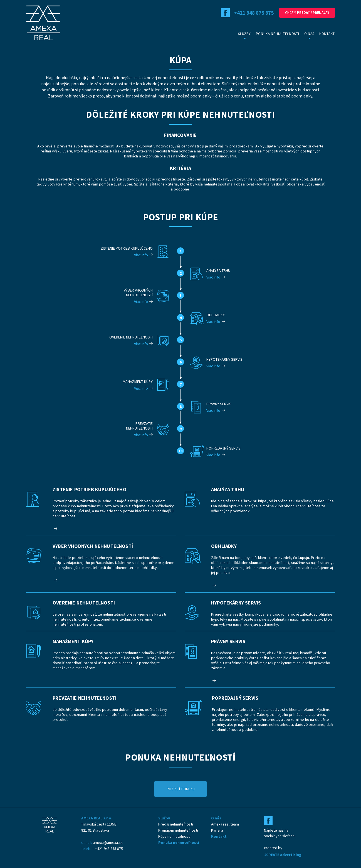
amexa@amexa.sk (108, 842)
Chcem (307, 13)
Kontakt (327, 34)
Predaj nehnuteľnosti (176, 824)
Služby (244, 34)
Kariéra (217, 830)
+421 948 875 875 (109, 849)
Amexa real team (225, 824)
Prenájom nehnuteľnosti (178, 830)
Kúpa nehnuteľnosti (174, 836)
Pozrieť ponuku (181, 789)
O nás (309, 34)
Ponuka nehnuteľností (278, 34)
